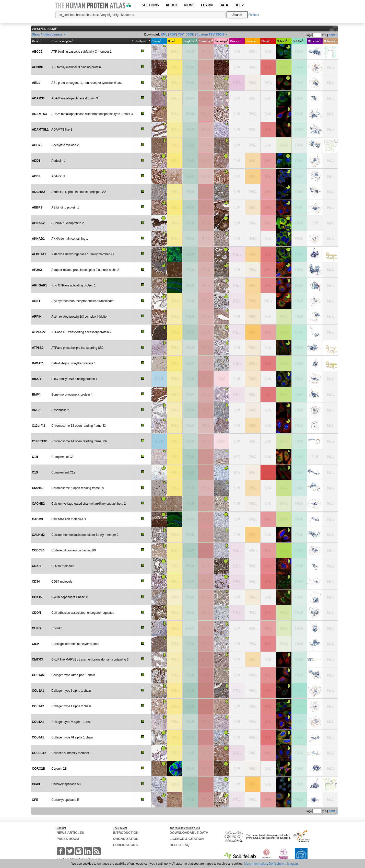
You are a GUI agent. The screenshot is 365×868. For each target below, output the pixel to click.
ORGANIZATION (126, 839)
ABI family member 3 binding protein (76, 67)
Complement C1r (63, 457)
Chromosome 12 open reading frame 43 (79, 426)
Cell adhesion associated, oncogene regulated (83, 613)
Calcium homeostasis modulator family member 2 (85, 535)
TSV (181, 34)
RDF (173, 34)
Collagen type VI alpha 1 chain (72, 737)
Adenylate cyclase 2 (65, 145)
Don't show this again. (284, 864)
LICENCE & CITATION (187, 839)
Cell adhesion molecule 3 (68, 519)
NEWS (189, 5)
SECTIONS (150, 5)
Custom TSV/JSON (210, 34)
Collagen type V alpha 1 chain (72, 722)
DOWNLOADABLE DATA (189, 833)
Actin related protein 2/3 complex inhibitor (79, 317)
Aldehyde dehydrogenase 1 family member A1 (83, 254)
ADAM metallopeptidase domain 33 (75, 98)
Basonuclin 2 (60, 410)
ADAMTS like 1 (62, 130)
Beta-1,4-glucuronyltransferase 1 (74, 363)
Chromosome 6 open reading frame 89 (78, 488)
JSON (190, 34)
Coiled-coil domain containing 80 (73, 550)
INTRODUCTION (126, 833)
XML (164, 34)
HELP (239, 5)
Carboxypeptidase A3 (66, 784)
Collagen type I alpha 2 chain (71, 706)
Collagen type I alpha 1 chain (71, 691)
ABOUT (172, 5)
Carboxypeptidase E (65, 800)
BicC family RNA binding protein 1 (74, 379)
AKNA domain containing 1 (70, 239)
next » (333, 35)
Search (237, 15)
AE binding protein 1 (65, 207)
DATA (224, 5)
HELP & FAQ (180, 845)
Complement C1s (63, 472)
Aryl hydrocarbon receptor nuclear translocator (83, 301)
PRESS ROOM (68, 839)
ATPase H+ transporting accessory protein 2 (81, 332)
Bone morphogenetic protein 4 (72, 395)
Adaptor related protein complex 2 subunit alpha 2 (85, 270)
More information (256, 864)
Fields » (254, 15)
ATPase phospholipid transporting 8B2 (77, 348)
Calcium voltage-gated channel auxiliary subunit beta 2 (89, 504)
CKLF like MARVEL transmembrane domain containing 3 (90, 659)
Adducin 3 (58, 176)
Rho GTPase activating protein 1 (73, 285)
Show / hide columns (47, 34)
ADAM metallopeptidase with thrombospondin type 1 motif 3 (92, 114)
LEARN (207, 5)
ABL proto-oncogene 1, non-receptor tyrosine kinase (87, 83)
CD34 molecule (62, 582)
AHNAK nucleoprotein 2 (68, 223)
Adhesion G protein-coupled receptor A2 (79, 192)
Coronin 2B (59, 769)
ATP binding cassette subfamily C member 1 (81, 52)
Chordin (57, 628)
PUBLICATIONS (126, 845)
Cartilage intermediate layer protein (75, 644)
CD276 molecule (63, 566)
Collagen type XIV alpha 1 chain (73, 675)
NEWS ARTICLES (70, 833)
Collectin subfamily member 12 (72, 753)
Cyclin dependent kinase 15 (70, 597)
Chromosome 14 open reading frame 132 (79, 441)
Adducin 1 (58, 161)
